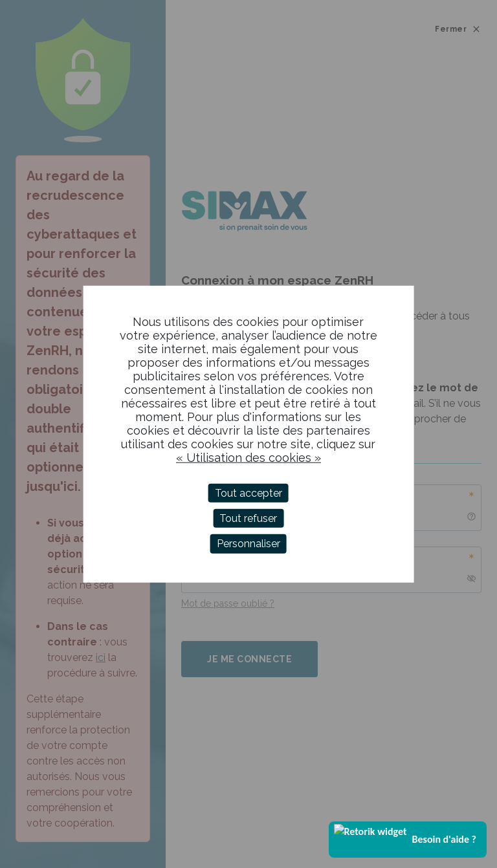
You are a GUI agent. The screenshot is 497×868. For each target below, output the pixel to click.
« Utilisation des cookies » (248, 458)
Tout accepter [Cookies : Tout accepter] (248, 493)
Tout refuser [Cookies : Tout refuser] (248, 518)
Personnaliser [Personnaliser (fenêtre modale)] (248, 544)
